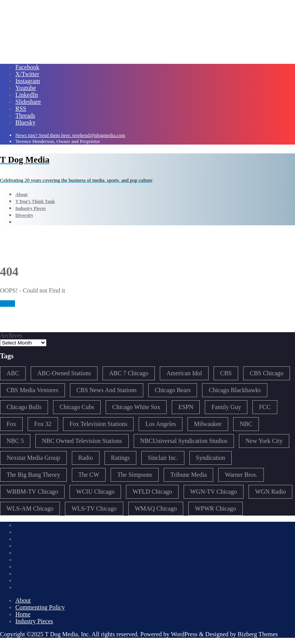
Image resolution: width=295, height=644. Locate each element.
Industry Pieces (34, 621)
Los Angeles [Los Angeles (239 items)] (161, 424)
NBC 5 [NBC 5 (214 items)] (15, 441)
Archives (11, 335)
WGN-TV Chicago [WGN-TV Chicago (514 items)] (214, 492)
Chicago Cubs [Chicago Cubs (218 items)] (77, 407)
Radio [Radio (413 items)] (86, 458)
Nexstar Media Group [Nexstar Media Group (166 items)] (33, 458)
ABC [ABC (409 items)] (13, 373)
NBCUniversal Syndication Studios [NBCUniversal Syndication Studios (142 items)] (184, 441)
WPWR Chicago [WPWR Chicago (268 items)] (215, 508)
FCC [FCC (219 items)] (265, 407)
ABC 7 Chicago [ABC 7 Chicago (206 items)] (129, 373)
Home (7, 304)
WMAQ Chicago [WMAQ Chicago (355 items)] (156, 508)
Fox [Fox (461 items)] (11, 424)
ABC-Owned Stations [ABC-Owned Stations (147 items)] (64, 373)
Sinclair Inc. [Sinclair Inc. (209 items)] (163, 458)
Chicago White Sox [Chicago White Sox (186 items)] (136, 407)
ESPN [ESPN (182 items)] (186, 407)
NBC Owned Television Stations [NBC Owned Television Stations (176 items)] (82, 441)
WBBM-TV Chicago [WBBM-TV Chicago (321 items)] (32, 492)
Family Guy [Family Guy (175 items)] (226, 407)
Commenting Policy (40, 607)
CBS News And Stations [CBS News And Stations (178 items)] (107, 390)
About (23, 600)
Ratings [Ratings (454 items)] (120, 458)
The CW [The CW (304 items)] (89, 475)
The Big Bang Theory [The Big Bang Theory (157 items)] (33, 475)
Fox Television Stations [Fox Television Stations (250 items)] (99, 424)
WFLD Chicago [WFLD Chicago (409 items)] (152, 492)
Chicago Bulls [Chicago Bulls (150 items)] (24, 407)
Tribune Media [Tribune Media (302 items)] (188, 475)
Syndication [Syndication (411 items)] (210, 458)
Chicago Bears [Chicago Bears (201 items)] (173, 390)
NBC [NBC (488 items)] (246, 424)
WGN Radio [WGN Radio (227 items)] (270, 492)
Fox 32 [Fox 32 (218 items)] (43, 424)
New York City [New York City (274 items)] (264, 441)
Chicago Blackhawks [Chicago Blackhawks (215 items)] (235, 390)
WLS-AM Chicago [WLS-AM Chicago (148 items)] (30, 508)
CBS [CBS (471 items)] (226, 373)
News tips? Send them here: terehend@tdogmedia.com (70, 135)
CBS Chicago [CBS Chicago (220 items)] (267, 373)
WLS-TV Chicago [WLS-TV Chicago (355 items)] (94, 508)
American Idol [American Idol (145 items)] (184, 373)
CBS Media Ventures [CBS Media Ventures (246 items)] (32, 390)
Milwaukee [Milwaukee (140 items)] (208, 424)
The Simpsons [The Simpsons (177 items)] (135, 475)
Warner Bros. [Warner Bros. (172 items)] (241, 475)
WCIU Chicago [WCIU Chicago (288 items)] (95, 492)
